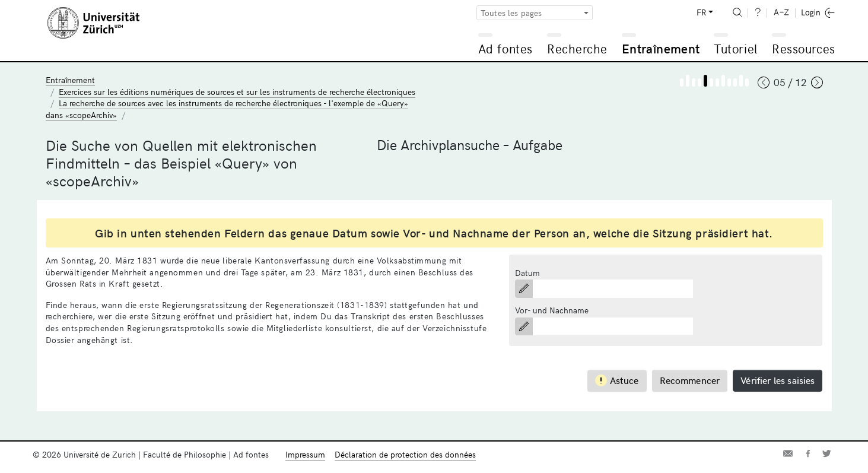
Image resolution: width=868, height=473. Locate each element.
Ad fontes (505, 48)
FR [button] (701, 12)
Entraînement (661, 48)
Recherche (577, 48)
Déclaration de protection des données (405, 454)
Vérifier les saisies (778, 380)
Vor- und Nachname (552, 310)
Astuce (617, 380)
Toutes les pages (511, 13)
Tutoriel (735, 48)
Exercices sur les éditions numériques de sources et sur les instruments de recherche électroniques (237, 92)
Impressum (305, 454)
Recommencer (690, 380)
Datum (527, 273)
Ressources (803, 48)
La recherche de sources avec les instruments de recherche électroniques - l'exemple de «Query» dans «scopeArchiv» (227, 109)
